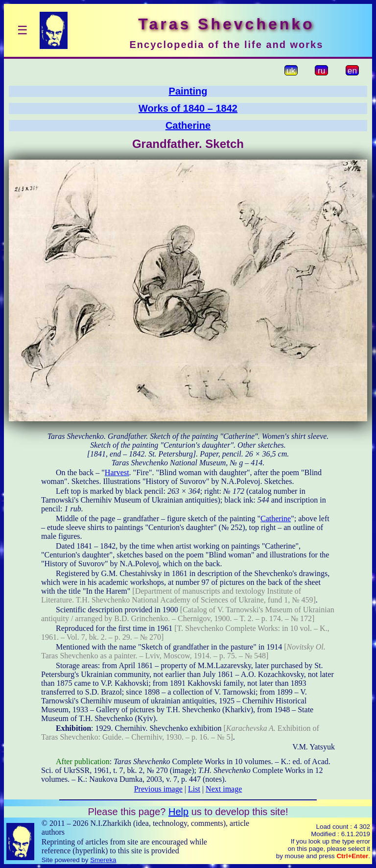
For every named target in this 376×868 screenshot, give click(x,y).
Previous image (158, 789)
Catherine (188, 125)
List (194, 789)
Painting (188, 91)
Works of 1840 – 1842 (188, 108)
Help (178, 812)
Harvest (117, 472)
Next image (224, 789)
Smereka (103, 860)
